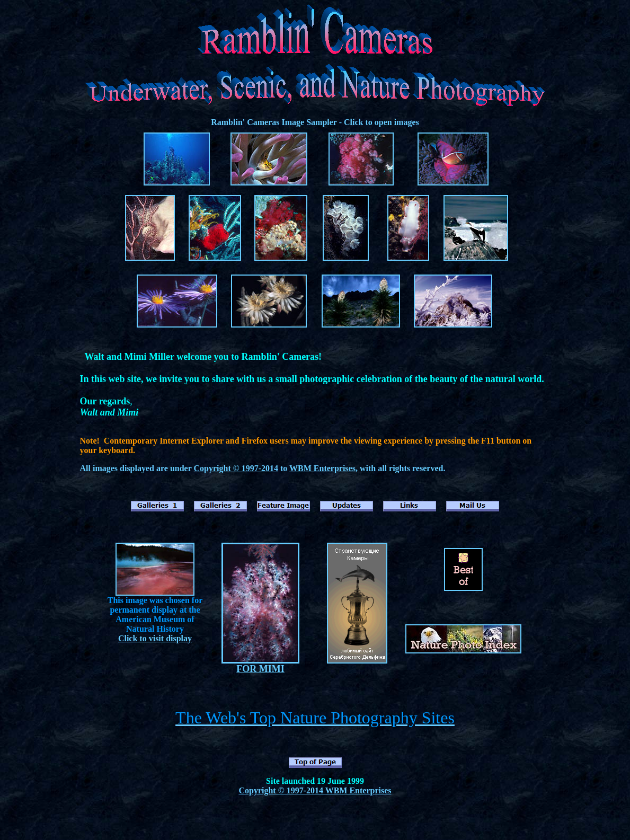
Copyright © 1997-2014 (236, 468)
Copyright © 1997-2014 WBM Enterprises (315, 790)
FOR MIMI (260, 669)
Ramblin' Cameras (245, 122)
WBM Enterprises (322, 468)
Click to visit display (155, 638)
